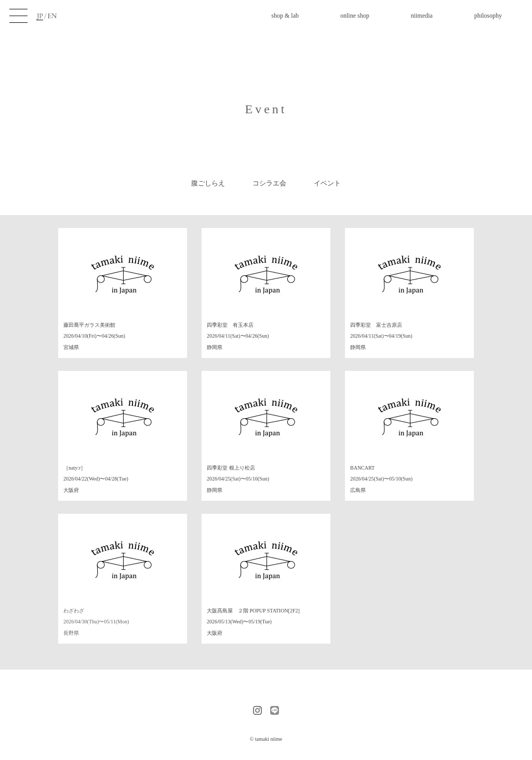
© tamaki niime (266, 739)
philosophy (488, 16)
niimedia (422, 16)
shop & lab (285, 16)
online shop (355, 16)
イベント (327, 183)
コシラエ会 (269, 183)
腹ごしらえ (208, 183)
